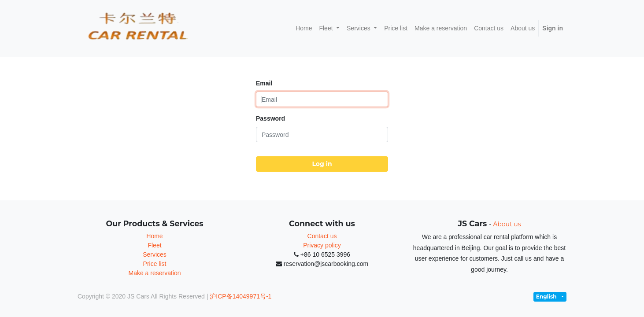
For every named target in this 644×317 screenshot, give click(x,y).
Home (154, 236)
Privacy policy (322, 245)
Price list (155, 264)
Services (155, 254)
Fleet (154, 245)
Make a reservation (154, 273)
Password (270, 118)
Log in (322, 164)
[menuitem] (304, 28)
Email (264, 83)
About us (507, 224)
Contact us (322, 236)
